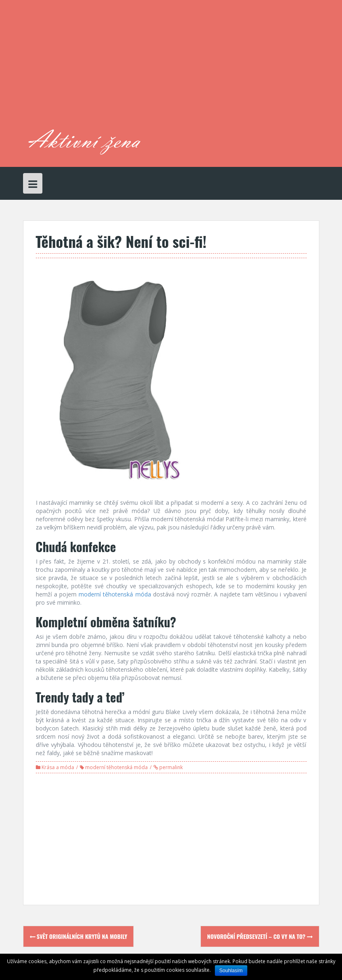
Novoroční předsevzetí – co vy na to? (260, 936)
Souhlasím (231, 971)
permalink (170, 767)
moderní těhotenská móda (116, 767)
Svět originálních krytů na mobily (79, 936)
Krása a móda (58, 767)
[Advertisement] (214, 68)
